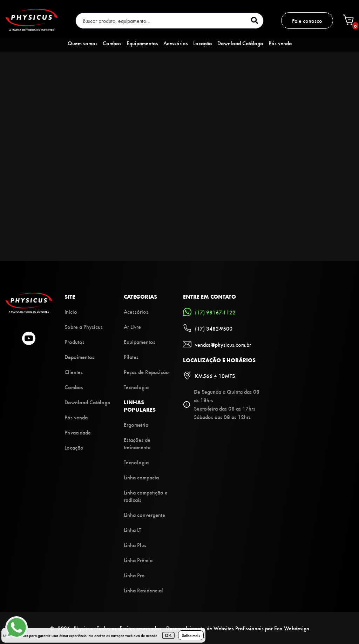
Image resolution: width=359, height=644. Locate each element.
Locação (203, 43)
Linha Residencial (143, 590)
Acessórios (176, 43)
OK (168, 635)
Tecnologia (136, 387)
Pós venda (280, 43)
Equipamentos (142, 43)
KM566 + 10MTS (209, 376)
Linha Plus (135, 545)
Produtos (74, 342)
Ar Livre (132, 327)
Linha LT (133, 530)
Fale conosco (307, 21)
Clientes (74, 372)
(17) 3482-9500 (208, 328)
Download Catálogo (240, 43)
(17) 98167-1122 (209, 312)
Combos (112, 43)
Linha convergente (144, 515)
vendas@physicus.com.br (217, 344)
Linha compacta (141, 477)
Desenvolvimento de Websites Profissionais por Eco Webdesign (238, 628)
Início (71, 311)
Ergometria (136, 424)
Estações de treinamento (137, 443)
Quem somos (83, 43)
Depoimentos (79, 357)
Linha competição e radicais (146, 496)
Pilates (131, 357)
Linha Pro (134, 575)
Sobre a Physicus (84, 327)
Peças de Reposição (146, 372)
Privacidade (78, 432)
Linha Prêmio (138, 560)
